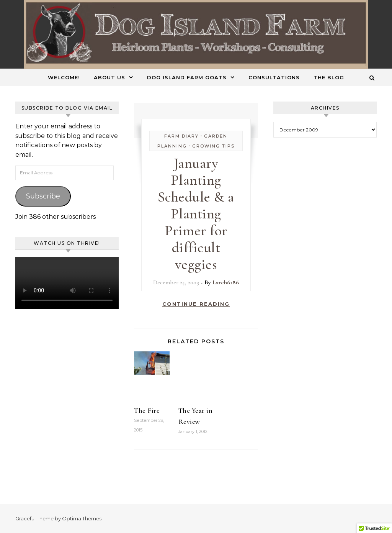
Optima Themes (82, 518)
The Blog (329, 77)
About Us (109, 77)
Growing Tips (213, 146)
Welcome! (64, 77)
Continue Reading (196, 304)
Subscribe (43, 196)
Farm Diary (181, 136)
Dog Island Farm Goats (187, 77)
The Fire (147, 410)
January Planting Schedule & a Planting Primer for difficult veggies (196, 214)
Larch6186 (226, 282)
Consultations (274, 77)
